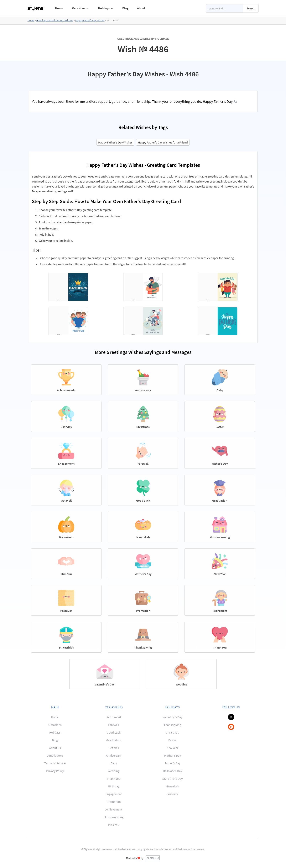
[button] (80, 8)
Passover (172, 794)
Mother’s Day (172, 755)
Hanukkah (172, 786)
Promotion (114, 802)
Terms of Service (55, 763)
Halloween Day (172, 771)
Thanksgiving (172, 725)
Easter (172, 740)
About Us (55, 748)
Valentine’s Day (172, 717)
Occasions (55, 725)
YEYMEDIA (153, 858)
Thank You (114, 779)
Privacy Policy (55, 771)
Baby (114, 763)
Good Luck (114, 732)
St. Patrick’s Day (172, 779)
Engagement (114, 794)
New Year (172, 748)
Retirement (114, 717)
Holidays (55, 732)
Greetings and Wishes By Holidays (55, 20)
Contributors (55, 755)
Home (59, 8)
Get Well (114, 748)
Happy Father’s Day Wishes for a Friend (163, 142)
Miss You (114, 825)
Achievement (114, 809)
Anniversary (114, 755)
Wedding (114, 771)
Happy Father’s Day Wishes (90, 20)
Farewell (114, 725)
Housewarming (114, 817)
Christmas (172, 732)
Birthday (114, 786)
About (141, 8)
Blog (125, 8)
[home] (36, 8)
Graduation (114, 740)
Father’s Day (172, 763)
